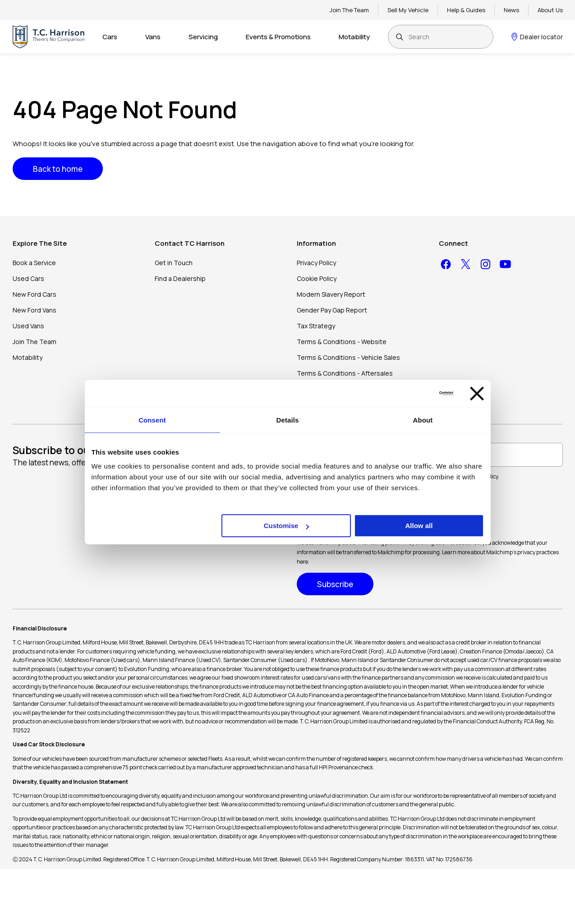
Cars (110, 37)
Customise (287, 526)
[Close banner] (477, 393)
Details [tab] (288, 420)
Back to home (58, 169)
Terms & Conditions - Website (342, 342)
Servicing (203, 37)
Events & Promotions (278, 37)
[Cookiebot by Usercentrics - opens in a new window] (414, 393)
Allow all (419, 526)
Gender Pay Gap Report (332, 310)
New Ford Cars (34, 294)
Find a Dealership (180, 278)
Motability (354, 37)
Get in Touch (174, 263)
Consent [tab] (152, 420)
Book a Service (34, 263)
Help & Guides (466, 10)
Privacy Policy (316, 263)
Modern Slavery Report (331, 294)
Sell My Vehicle (408, 10)
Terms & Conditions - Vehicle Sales (348, 357)
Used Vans (28, 326)
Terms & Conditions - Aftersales (345, 373)
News (511, 10)
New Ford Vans (34, 310)
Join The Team (349, 10)
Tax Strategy (316, 326)
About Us (550, 10)
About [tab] (423, 420)
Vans (153, 37)
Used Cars (28, 278)
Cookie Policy (317, 278)
